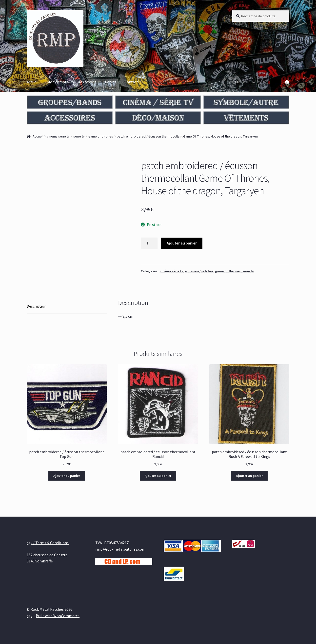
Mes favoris (87, 82)
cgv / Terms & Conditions (48, 543)
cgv (30, 616)
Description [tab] (37, 306)
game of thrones (101, 136)
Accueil (33, 82)
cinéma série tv (58, 136)
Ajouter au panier (182, 243)
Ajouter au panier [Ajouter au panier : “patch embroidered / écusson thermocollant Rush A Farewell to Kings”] (249, 476)
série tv (79, 136)
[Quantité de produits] (149, 243)
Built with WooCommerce (58, 616)
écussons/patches (199, 271)
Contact (131, 82)
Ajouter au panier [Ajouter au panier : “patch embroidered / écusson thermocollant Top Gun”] (67, 476)
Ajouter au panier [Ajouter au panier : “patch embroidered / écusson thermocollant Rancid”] (158, 476)
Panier (110, 82)
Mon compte (58, 82)
